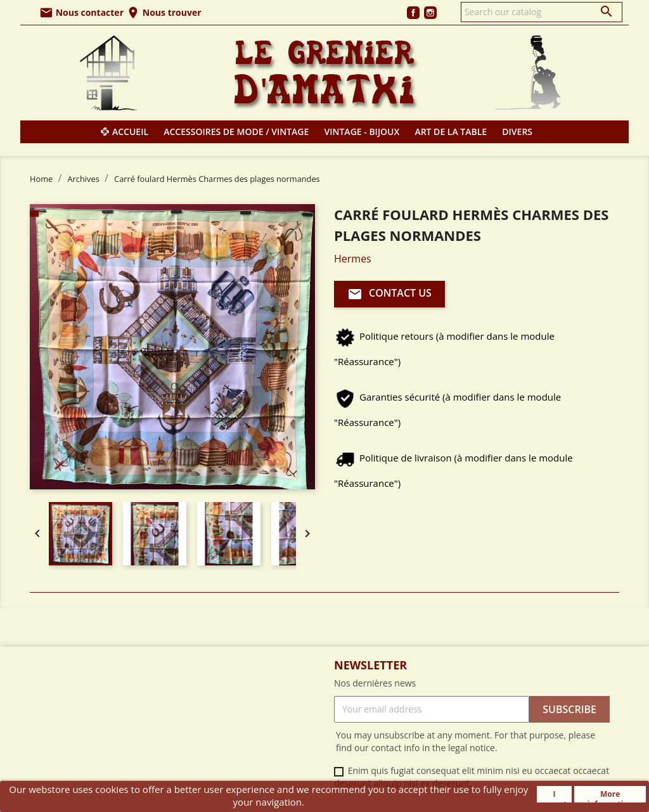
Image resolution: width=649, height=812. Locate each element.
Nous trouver (164, 12)
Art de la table (451, 132)
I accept (554, 796)
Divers (517, 132)
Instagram (430, 13)
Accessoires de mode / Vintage (236, 132)
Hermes (353, 259)
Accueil (130, 132)
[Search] (542, 12)
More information (610, 796)
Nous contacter (81, 12)
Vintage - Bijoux (362, 132)
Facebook (413, 13)
